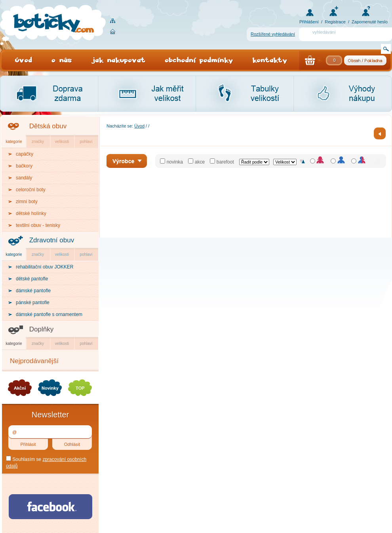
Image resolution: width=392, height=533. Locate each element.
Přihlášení (309, 22)
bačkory (24, 166)
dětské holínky (31, 213)
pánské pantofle (33, 303)
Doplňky (41, 329)
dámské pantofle (33, 291)
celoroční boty (31, 190)
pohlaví (86, 142)
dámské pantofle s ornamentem (49, 314)
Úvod (139, 126)
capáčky (25, 154)
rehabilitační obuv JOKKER (45, 267)
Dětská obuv (48, 126)
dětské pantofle (32, 279)
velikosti (62, 142)
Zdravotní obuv (52, 240)
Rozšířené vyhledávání (273, 34)
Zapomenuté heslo (370, 22)
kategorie (14, 142)
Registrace (335, 22)
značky (38, 142)
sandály (24, 178)
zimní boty (27, 202)
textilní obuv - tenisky (38, 225)
